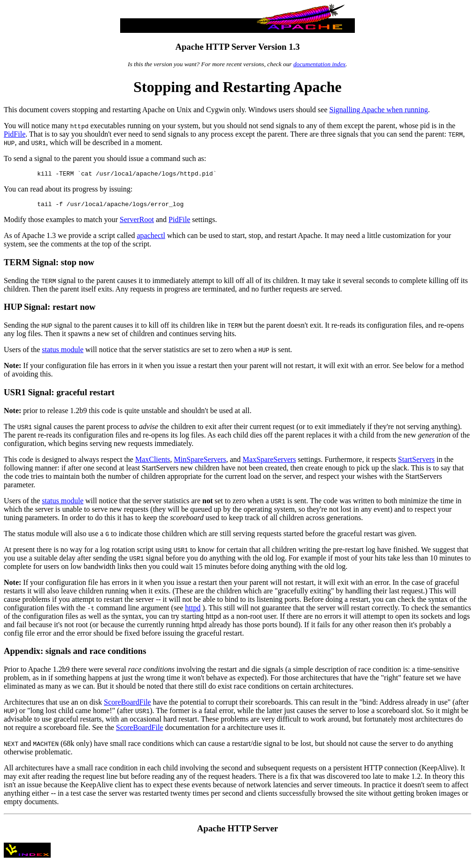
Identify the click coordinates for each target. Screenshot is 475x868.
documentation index (319, 64)
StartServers (416, 462)
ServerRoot (137, 222)
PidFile (15, 134)
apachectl (151, 238)
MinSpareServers (200, 462)
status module (62, 352)
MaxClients (153, 462)
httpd (193, 611)
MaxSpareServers (269, 462)
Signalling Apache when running (378, 110)
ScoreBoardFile (127, 705)
